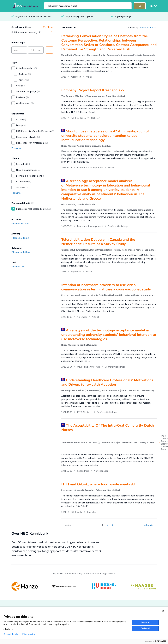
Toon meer (17, 148)
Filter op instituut (20, 224)
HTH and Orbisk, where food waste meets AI (98, 484)
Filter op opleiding (21, 252)
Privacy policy (29, 634)
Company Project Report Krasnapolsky (93, 90)
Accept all (145, 622)
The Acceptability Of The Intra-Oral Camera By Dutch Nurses (108, 428)
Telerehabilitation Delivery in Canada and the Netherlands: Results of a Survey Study (98, 242)
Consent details (11, 634)
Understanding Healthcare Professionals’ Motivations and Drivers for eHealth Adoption (107, 382)
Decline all (145, 628)
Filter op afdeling (20, 238)
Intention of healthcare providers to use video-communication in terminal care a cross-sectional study (106, 287)
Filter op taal (18, 267)
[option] (84, 586)
